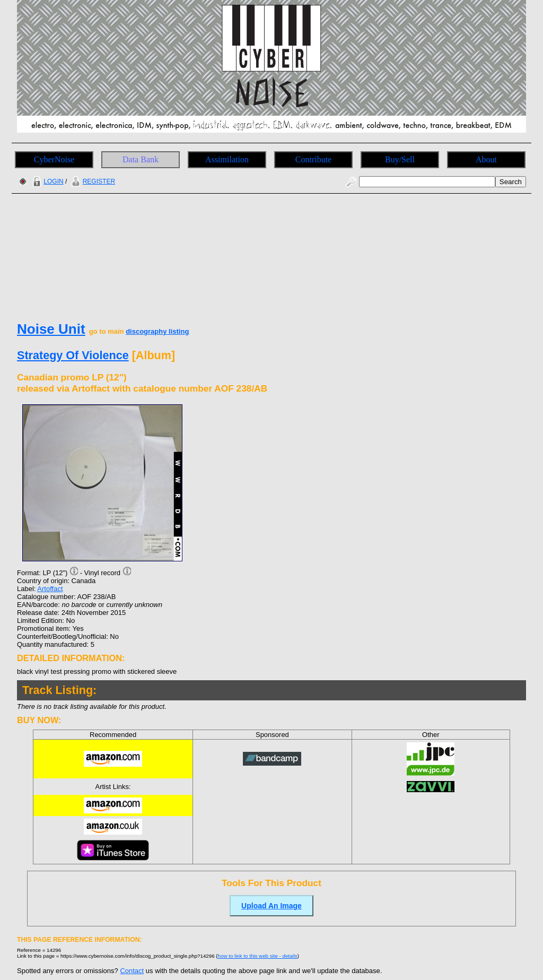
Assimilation (227, 159)
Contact (132, 971)
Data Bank (141, 159)
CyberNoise (54, 159)
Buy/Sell (400, 159)
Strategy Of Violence (73, 355)
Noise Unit (51, 329)
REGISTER (92, 181)
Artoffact (50, 589)
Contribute (313, 159)
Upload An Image (271, 906)
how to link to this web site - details (258, 956)
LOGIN (47, 181)
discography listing (157, 331)
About (486, 159)
